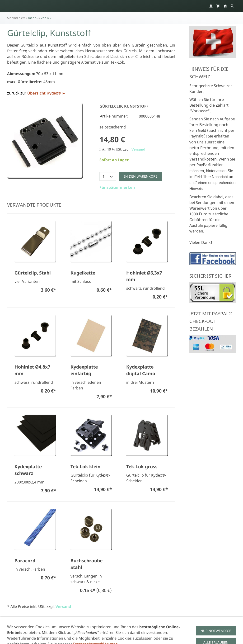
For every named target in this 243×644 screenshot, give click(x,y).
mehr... (33, 18)
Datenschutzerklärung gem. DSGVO (85, 628)
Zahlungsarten (165, 628)
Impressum (42, 628)
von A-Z (46, 18)
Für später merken (117, 187)
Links (205, 628)
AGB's (123, 628)
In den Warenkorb (141, 176)
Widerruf (140, 628)
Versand (138, 149)
